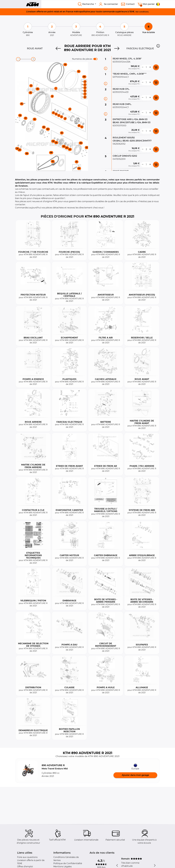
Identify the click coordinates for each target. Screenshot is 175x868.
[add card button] (156, 67)
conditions (144, 12)
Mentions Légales (63, 867)
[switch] (95, 59)
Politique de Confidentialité (68, 863)
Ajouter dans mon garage (135, 775)
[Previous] (58, 48)
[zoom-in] (33, 59)
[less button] (143, 67)
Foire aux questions (27, 857)
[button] (158, 46)
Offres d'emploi (25, 867)
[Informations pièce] (106, 68)
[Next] (117, 48)
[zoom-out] (18, 59)
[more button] (150, 67)
